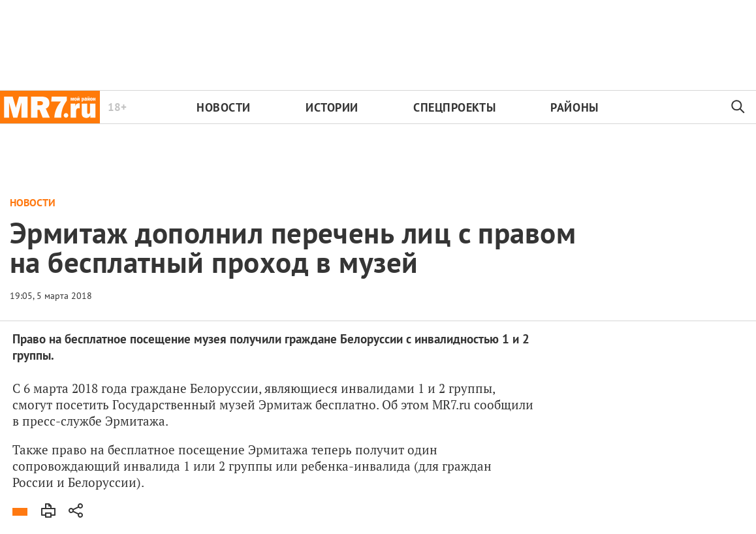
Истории (332, 107)
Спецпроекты (454, 107)
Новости (224, 107)
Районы (574, 107)
